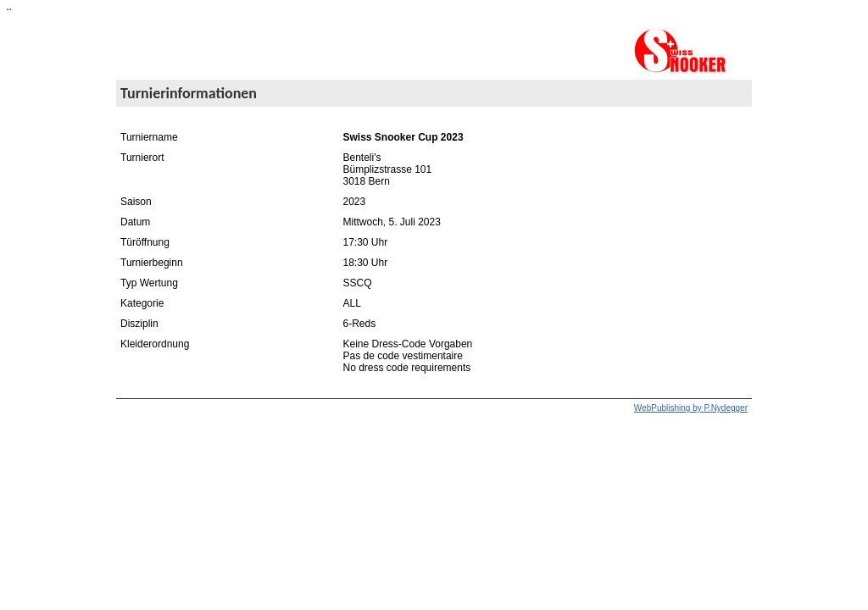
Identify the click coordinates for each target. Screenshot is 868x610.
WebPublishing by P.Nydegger (691, 408)
